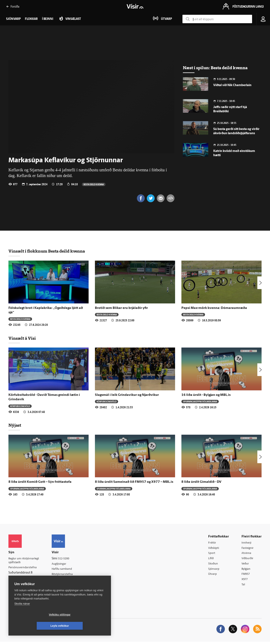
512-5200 (66, 559)
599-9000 (21, 584)
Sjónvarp (214, 570)
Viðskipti (214, 549)
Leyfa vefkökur (85, 626)
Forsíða (13, 6)
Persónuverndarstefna (23, 568)
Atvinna (246, 554)
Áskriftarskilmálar (65, 581)
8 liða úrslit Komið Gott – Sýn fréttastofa (40, 482)
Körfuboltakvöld (20, 407)
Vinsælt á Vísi (22, 339)
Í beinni (48, 19)
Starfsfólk (60, 586)
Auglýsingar (61, 564)
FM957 (246, 576)
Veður (245, 565)
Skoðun (213, 565)
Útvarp (213, 576)
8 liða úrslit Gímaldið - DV (201, 482)
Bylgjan (246, 570)
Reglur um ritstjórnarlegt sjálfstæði (25, 561)
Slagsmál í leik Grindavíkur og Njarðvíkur (127, 395)
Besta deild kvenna (94, 184)
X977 (245, 581)
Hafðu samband (64, 570)
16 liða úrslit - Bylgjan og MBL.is (206, 395)
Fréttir (212, 543)
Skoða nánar (22, 615)
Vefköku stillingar (35, 626)
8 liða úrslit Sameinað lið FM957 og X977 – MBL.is (134, 482)
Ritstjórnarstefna (65, 575)
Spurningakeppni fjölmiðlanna (200, 402)
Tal (243, 586)
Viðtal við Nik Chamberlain (232, 85)
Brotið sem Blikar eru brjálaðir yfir (121, 308)
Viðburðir (248, 559)
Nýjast (15, 426)
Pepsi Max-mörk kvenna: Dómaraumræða (214, 308)
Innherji (247, 543)
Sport (212, 554)
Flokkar (31, 19)
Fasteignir (248, 549)
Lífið (211, 559)
